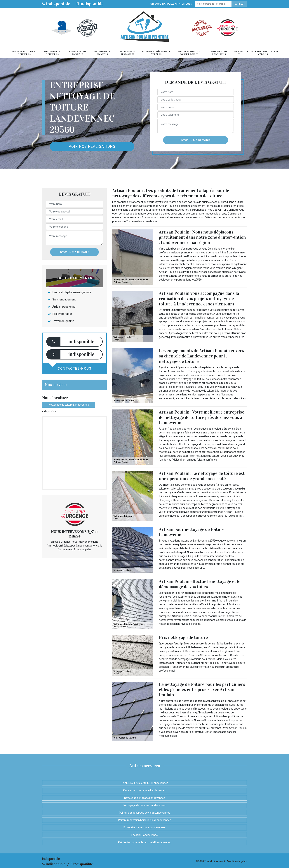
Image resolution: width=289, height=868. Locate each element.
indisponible (56, 4)
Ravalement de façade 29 (78, 53)
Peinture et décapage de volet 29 (156, 53)
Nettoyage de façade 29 (102, 53)
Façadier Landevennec (144, 835)
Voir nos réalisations (92, 146)
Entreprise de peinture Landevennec (144, 827)
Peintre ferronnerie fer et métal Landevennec (145, 842)
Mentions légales (237, 861)
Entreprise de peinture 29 (219, 53)
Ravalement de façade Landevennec (144, 790)
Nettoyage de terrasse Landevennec (145, 805)
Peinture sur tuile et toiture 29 (24, 53)
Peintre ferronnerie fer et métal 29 (263, 53)
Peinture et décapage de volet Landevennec (145, 813)
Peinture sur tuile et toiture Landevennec (144, 783)
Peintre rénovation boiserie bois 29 (189, 53)
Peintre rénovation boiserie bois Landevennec (145, 820)
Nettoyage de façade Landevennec (145, 798)
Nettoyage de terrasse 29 (128, 53)
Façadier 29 (239, 53)
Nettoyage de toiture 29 (52, 53)
